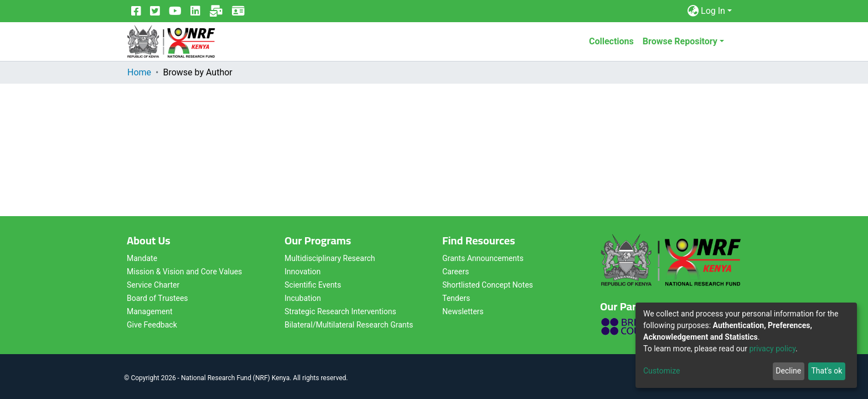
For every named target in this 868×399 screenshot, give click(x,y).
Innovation (303, 272)
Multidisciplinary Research (330, 258)
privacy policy (772, 349)
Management (149, 311)
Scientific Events (313, 285)
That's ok (826, 371)
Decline (788, 371)
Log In (713, 11)
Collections (611, 41)
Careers (456, 272)
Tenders (456, 298)
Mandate (142, 258)
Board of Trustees (157, 298)
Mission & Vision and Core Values (184, 272)
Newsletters (463, 311)
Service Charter (153, 285)
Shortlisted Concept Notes (488, 285)
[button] (693, 11)
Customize (662, 371)
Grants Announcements (483, 258)
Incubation (303, 298)
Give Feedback (152, 325)
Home (139, 72)
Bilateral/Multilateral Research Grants (349, 325)
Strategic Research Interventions (340, 311)
